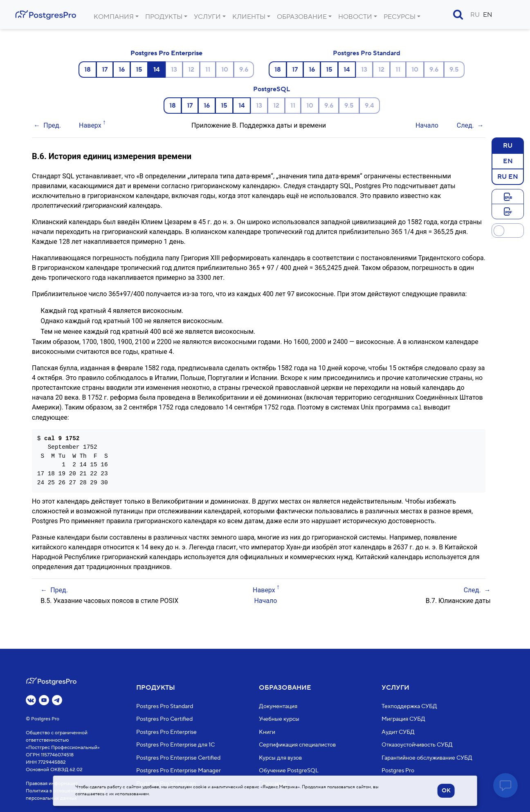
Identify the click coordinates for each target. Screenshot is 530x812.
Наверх (90, 125)
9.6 (244, 70)
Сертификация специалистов (297, 745)
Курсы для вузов (280, 758)
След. (465, 125)
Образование (302, 17)
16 (122, 70)
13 (174, 70)
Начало (427, 125)
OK (446, 791)
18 (88, 70)
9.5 (454, 70)
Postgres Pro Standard (367, 53)
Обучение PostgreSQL (289, 771)
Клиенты (249, 17)
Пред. (52, 125)
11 (208, 70)
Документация (278, 706)
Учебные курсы (279, 719)
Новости (355, 17)
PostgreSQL (272, 89)
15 (139, 70)
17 (105, 70)
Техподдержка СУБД (409, 706)
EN (488, 15)
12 (191, 70)
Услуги (207, 17)
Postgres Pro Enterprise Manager (179, 771)
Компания (114, 17)
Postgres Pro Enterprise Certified (178, 758)
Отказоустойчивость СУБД (417, 745)
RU (475, 15)
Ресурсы (400, 17)
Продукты (164, 17)
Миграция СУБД (403, 719)
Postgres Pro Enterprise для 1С (175, 745)
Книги (267, 732)
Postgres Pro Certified (164, 719)
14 (347, 70)
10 (225, 70)
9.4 (369, 106)
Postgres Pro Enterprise (166, 53)
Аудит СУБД (398, 732)
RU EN (508, 176)
